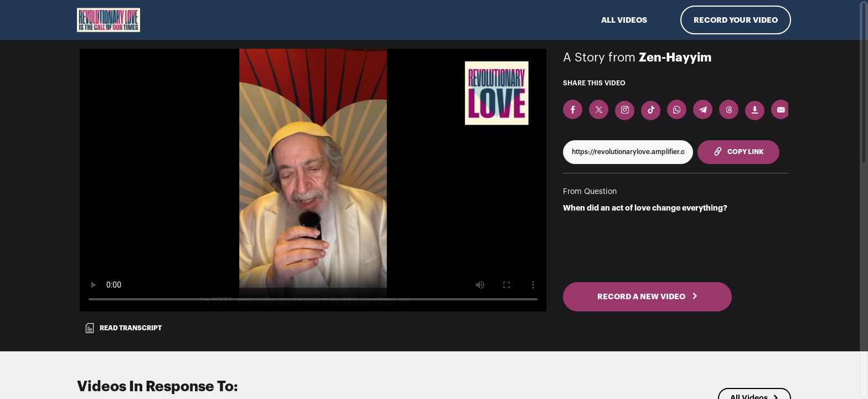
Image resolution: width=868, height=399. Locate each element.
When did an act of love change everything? (645, 208)
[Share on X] (599, 109)
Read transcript (123, 328)
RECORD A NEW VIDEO (648, 296)
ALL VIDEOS (624, 20)
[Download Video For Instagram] (625, 111)
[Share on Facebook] (573, 109)
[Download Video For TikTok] (651, 111)
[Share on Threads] (729, 109)
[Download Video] (755, 111)
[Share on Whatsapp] (677, 109)
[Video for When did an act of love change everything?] (313, 180)
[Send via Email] (781, 109)
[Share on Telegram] (703, 109)
